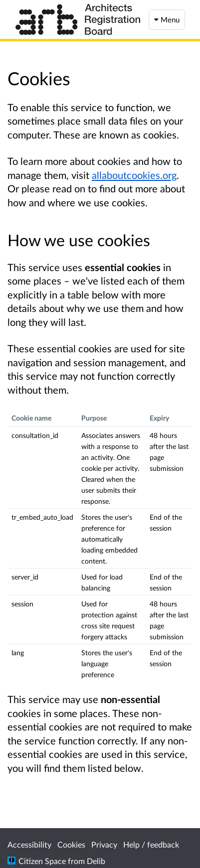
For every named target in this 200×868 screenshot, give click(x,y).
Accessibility (29, 844)
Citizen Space (42, 861)
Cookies (71, 844)
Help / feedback (151, 844)
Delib (96, 861)
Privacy (104, 844)
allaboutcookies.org (134, 175)
